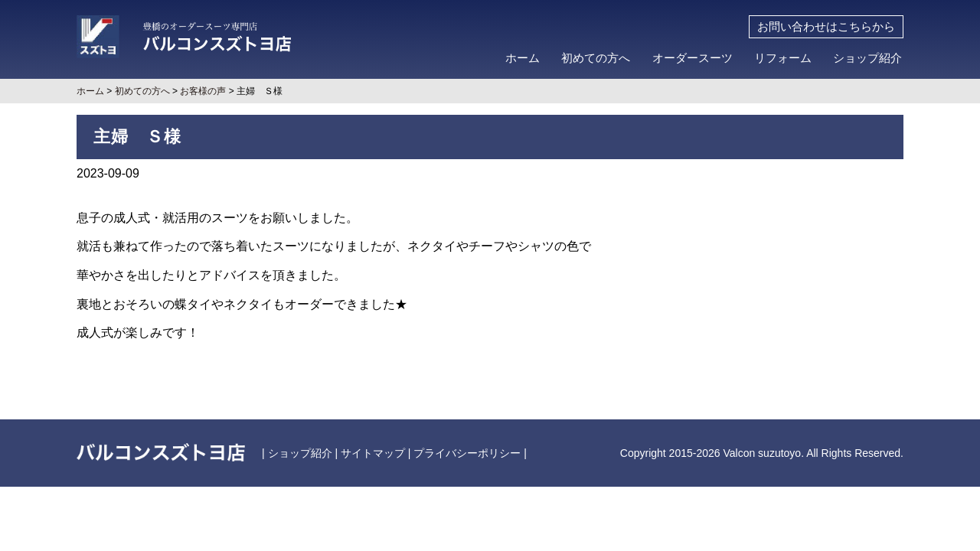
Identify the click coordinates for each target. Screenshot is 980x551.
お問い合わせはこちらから (826, 27)
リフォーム (783, 58)
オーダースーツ (693, 58)
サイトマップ (373, 453)
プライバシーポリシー (467, 453)
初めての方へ (596, 58)
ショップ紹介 (867, 58)
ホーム (523, 58)
